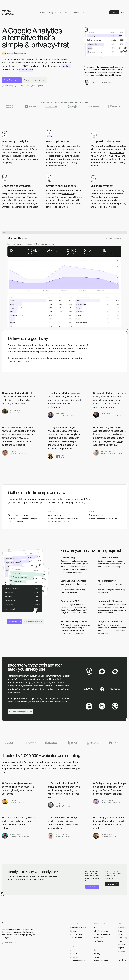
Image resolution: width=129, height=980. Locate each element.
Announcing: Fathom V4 (17, 53)
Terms (97, 957)
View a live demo (34, 80)
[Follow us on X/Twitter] (119, 960)
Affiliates (122, 934)
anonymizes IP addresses (66, 190)
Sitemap (122, 951)
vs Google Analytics (102, 934)
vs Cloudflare (99, 941)
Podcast (74, 954)
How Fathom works (33, 622)
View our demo (76, 938)
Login (123, 12)
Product (43, 12)
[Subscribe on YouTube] (122, 960)
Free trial (114, 12)
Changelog (123, 938)
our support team (25, 502)
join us (9, 938)
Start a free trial (76, 934)
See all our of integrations (21, 712)
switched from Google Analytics (105, 200)
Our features (15, 622)
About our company (102, 931)
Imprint (121, 948)
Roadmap (122, 944)
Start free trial (12, 80)
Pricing (67, 12)
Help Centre (75, 957)
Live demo (112, 884)
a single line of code (67, 146)
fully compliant (117, 153)
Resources (78, 13)
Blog (72, 950)
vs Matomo (99, 938)
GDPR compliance (101, 961)
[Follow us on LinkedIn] (125, 960)
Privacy (97, 954)
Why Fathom (55, 13)
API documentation (78, 961)
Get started (92, 887)
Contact (122, 928)
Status (121, 941)
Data (120, 931)
